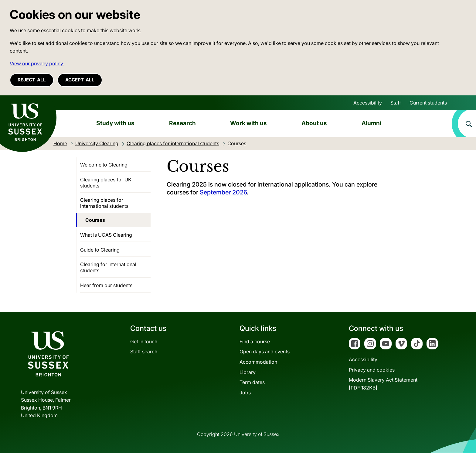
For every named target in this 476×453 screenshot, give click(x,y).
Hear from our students (106, 285)
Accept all (80, 80)
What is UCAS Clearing (106, 235)
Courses (95, 220)
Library (248, 372)
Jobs (245, 393)
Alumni (371, 123)
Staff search (144, 352)
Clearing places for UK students (106, 183)
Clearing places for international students (104, 203)
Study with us (115, 123)
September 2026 (223, 192)
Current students (428, 103)
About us (314, 123)
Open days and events (265, 352)
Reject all (32, 80)
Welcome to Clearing (104, 165)
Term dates (252, 382)
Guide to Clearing (100, 250)
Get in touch (144, 341)
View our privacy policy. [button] (37, 63)
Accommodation (258, 362)
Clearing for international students (108, 267)
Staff (396, 103)
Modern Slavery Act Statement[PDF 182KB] (383, 384)
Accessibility (368, 103)
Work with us (248, 123)
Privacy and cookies (372, 370)
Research (182, 123)
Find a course (255, 341)
